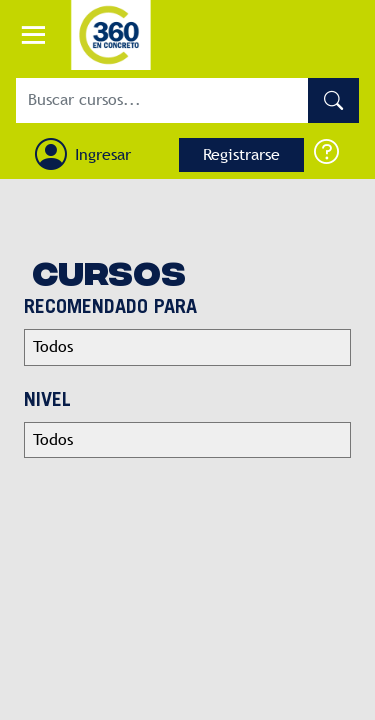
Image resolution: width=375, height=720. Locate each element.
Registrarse (241, 154)
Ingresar (103, 154)
